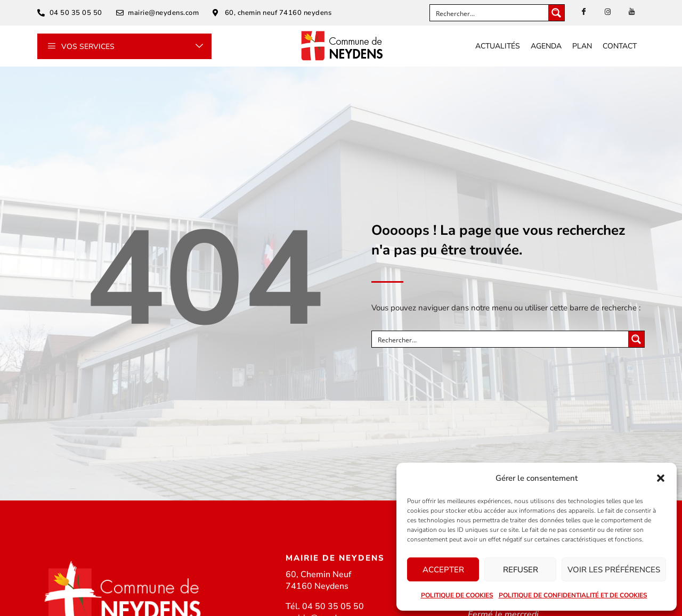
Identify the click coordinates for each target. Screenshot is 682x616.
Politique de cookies (457, 595)
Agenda (546, 46)
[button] (661, 478)
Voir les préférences (614, 570)
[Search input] (490, 13)
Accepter (443, 570)
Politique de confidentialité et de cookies (573, 595)
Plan (582, 46)
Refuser (521, 570)
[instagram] (608, 12)
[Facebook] (584, 12)
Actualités (498, 46)
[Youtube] (632, 12)
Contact (620, 46)
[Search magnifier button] (556, 13)
